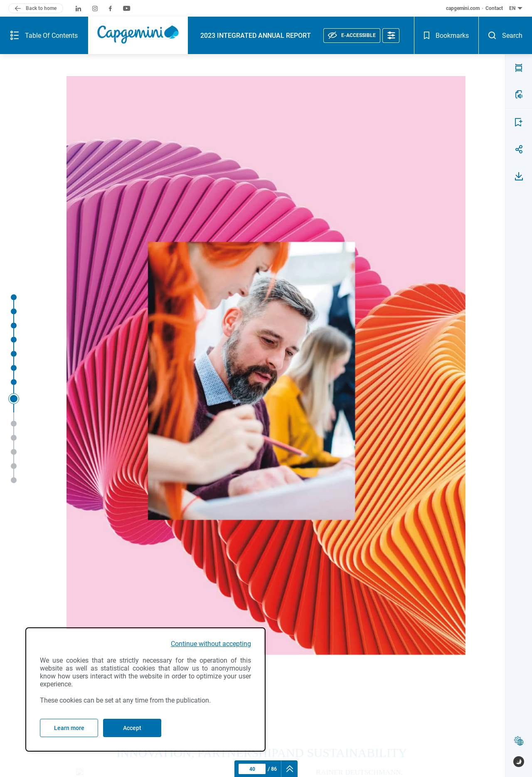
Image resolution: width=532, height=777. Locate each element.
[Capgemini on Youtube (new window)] (127, 9)
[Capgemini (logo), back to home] (138, 35)
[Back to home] (36, 8)
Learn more (69, 728)
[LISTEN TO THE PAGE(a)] (519, 94)
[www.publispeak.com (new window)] (519, 762)
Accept (132, 728)
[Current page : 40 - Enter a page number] (252, 769)
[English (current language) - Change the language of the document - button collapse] (516, 8)
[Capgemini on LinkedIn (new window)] (78, 9)
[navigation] (289, 769)
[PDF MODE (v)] (519, 68)
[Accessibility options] (391, 36)
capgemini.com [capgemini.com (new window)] (463, 8)
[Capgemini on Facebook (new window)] (110, 9)
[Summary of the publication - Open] (44, 35)
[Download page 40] (519, 176)
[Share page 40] (519, 149)
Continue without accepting (211, 644)
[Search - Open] (505, 35)
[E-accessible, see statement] (352, 36)
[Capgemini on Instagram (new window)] (95, 9)
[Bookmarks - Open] (446, 35)
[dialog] (145, 689)
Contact (494, 8)
